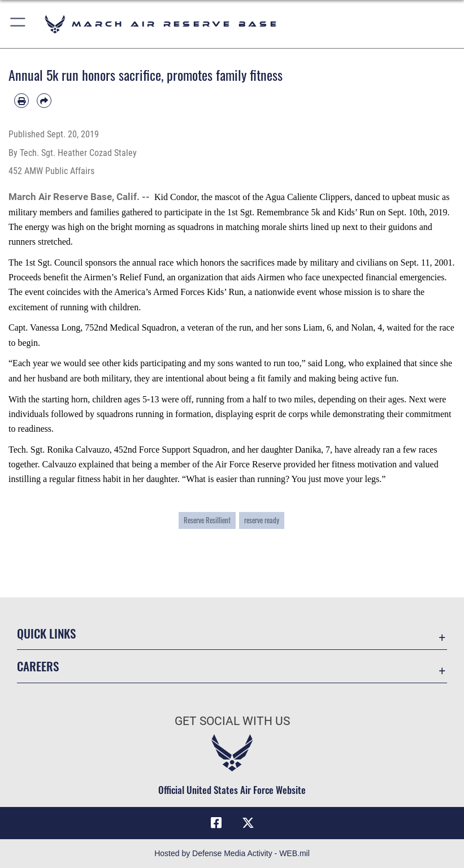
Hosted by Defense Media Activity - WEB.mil (232, 853)
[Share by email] (44, 101)
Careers (38, 666)
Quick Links (46, 633)
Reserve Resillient (207, 520)
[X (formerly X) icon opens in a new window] (248, 823)
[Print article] (21, 101)
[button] (18, 24)
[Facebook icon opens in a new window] (216, 823)
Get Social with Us (232, 721)
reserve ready (262, 520)
